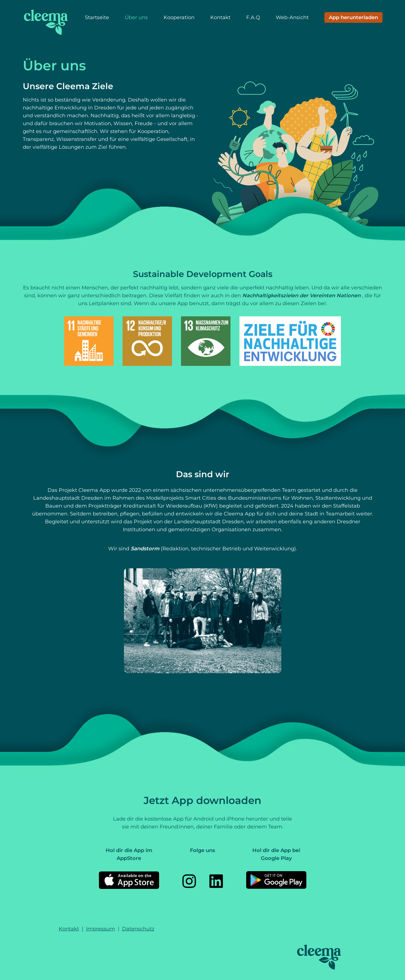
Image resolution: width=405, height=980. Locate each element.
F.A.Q (253, 17)
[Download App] (353, 17)
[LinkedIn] (216, 881)
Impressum (100, 929)
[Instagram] (189, 881)
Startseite (97, 17)
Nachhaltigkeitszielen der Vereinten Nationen (302, 296)
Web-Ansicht (292, 17)
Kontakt (220, 17)
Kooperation (179, 17)
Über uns (136, 17)
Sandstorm (146, 549)
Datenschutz (138, 929)
